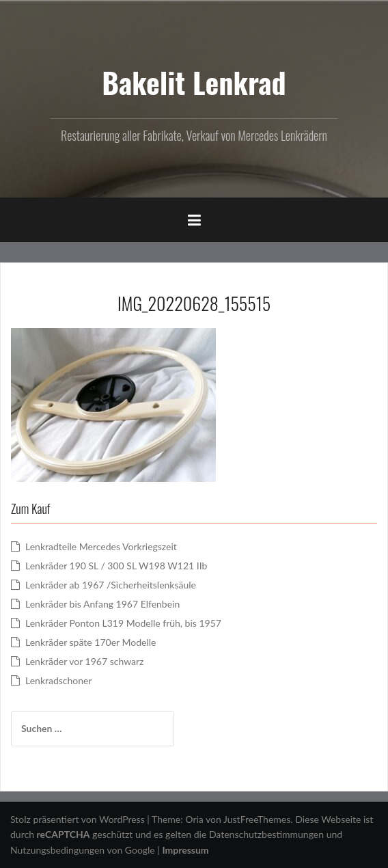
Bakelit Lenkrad (194, 82)
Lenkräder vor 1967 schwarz (84, 661)
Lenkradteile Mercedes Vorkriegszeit (101, 546)
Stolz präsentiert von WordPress (78, 819)
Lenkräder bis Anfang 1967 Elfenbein (102, 604)
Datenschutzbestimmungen (266, 834)
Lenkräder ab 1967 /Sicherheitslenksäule (111, 585)
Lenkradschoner (59, 680)
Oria (194, 819)
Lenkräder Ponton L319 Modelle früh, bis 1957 (123, 623)
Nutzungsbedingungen (57, 850)
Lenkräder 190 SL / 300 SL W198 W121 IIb (116, 566)
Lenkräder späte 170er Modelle (91, 642)
